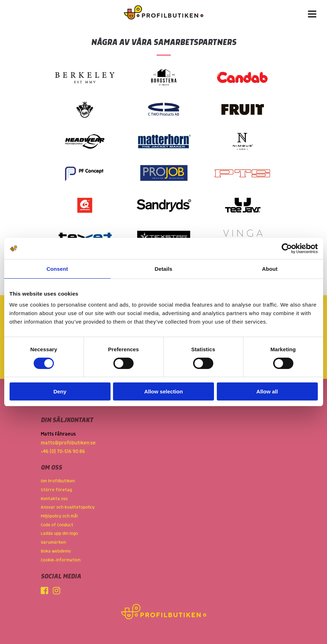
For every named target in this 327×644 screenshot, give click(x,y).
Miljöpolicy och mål (59, 516)
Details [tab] (164, 269)
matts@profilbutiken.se (68, 443)
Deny (60, 391)
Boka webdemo (56, 551)
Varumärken (53, 542)
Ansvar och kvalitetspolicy (68, 507)
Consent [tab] (57, 269)
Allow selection (163, 391)
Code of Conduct (57, 525)
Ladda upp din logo (59, 534)
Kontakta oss (54, 499)
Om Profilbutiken (58, 481)
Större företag (56, 490)
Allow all (267, 391)
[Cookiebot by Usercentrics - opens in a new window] (287, 248)
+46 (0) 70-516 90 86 (63, 452)
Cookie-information (61, 560)
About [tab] (270, 269)
